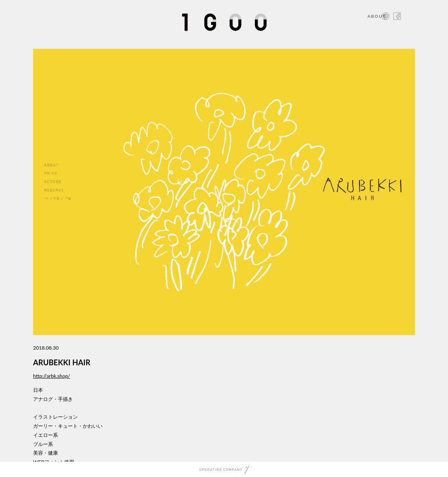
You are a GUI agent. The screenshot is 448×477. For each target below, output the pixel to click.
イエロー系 (46, 435)
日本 (38, 390)
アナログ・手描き (53, 399)
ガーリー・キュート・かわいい (68, 426)
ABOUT (377, 16)
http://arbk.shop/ (52, 376)
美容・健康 (46, 453)
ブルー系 (43, 444)
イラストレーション (55, 417)
